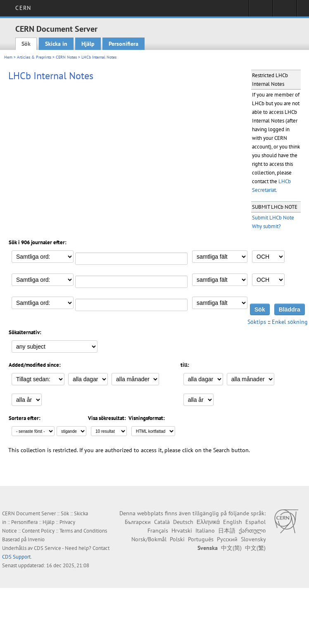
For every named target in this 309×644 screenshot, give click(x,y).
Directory (285, 11)
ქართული (252, 531)
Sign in (261, 11)
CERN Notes (66, 57)
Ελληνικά (208, 522)
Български (138, 522)
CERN (23, 8)
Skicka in (56, 44)
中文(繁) (255, 548)
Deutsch (183, 522)
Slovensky (253, 539)
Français (158, 531)
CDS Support (16, 557)
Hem (8, 57)
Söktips (257, 322)
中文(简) (231, 548)
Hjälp (88, 44)
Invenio (36, 539)
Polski (177, 539)
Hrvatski (182, 531)
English (233, 522)
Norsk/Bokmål (149, 539)
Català (162, 522)
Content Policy (38, 531)
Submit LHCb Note (273, 218)
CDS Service (48, 548)
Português (201, 539)
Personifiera (124, 44)
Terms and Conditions (83, 531)
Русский (227, 539)
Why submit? (266, 226)
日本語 (227, 531)
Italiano (205, 531)
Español (256, 522)
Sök (26, 44)
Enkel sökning (290, 322)
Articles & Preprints (34, 57)
